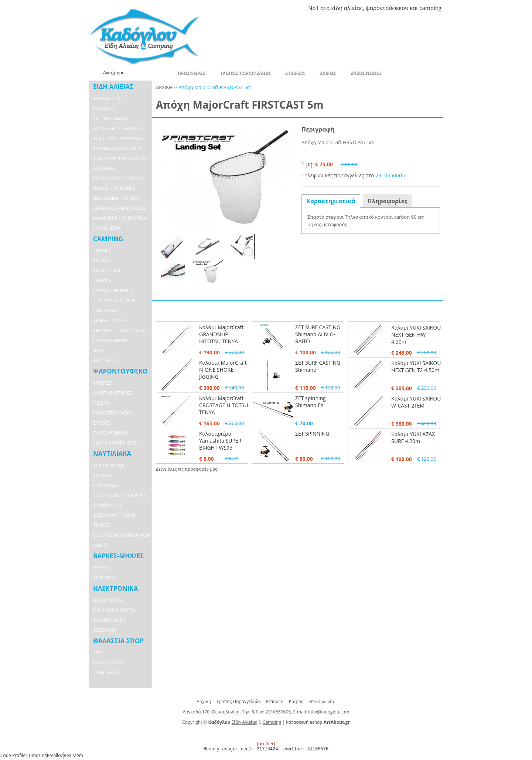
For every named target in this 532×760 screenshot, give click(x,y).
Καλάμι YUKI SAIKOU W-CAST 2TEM (416, 402)
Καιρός (296, 701)
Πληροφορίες (388, 201)
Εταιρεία (275, 701)
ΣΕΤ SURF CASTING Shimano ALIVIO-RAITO (318, 334)
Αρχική (204, 701)
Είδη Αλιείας (244, 722)
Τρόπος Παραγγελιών (239, 701)
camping (430, 8)
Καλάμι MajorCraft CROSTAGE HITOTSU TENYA (224, 405)
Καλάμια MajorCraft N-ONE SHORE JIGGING (223, 370)
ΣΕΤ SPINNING (312, 434)
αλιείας (353, 8)
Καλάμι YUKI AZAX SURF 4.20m (413, 437)
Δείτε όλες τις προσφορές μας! (187, 469)
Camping (272, 722)
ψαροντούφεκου (387, 8)
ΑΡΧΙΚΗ (164, 87)
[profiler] (266, 744)
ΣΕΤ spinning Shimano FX (311, 402)
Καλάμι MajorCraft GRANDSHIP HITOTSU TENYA (221, 334)
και (414, 8)
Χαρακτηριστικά (331, 201)
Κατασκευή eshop (304, 722)
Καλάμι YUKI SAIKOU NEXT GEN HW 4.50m (416, 335)
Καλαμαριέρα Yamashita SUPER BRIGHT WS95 (220, 441)
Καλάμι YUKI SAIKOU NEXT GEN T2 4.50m (416, 367)
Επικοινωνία (321, 701)
